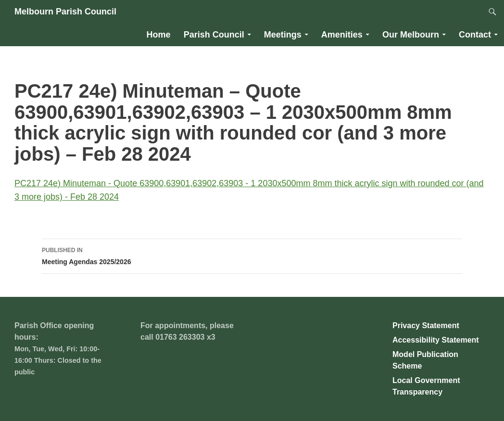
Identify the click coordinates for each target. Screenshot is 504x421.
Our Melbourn (411, 35)
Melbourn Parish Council (65, 12)
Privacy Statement (426, 325)
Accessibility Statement (436, 340)
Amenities (342, 35)
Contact (475, 35)
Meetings (283, 35)
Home (159, 35)
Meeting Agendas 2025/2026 (252, 255)
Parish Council (214, 35)
